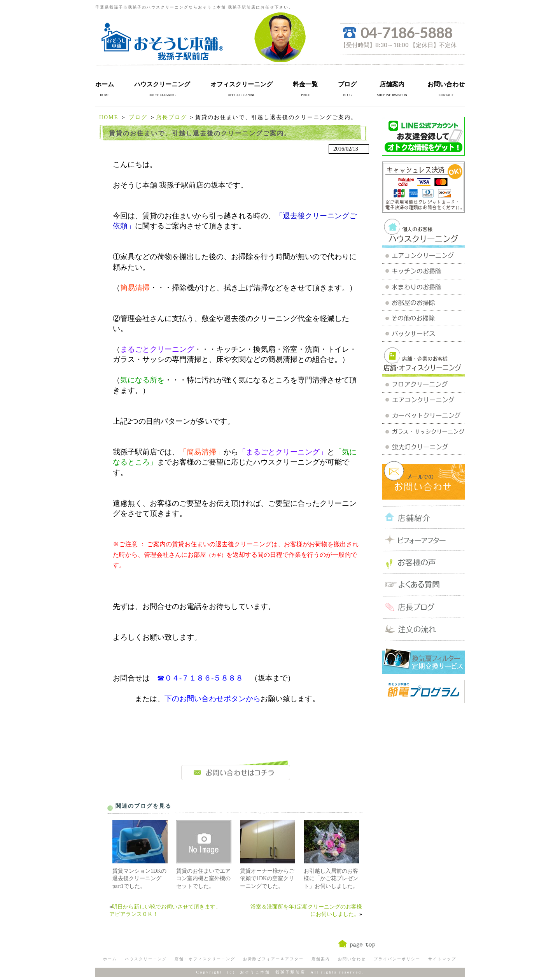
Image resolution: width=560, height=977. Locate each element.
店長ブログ (171, 117)
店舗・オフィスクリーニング (205, 959)
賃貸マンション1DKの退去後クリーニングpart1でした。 (139, 879)
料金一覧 (305, 84)
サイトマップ (442, 959)
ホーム (105, 84)
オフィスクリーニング (241, 84)
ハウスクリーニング (162, 84)
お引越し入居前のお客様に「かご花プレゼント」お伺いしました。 (331, 879)
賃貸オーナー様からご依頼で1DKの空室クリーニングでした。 (267, 879)
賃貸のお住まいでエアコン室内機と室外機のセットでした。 (203, 879)
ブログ (347, 84)
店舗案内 (392, 84)
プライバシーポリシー (397, 959)
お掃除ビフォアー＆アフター (273, 959)
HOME (109, 117)
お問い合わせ (446, 84)
